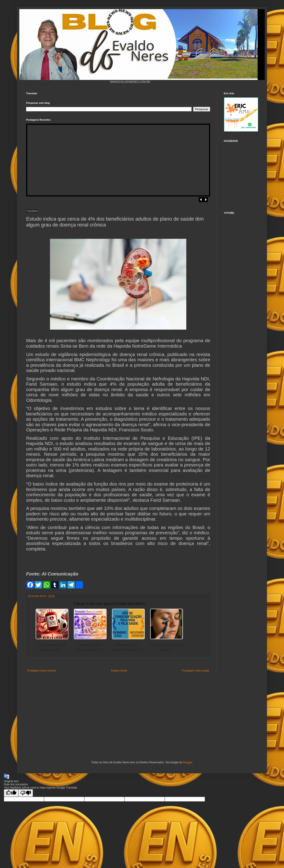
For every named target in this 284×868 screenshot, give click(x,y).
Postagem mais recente (42, 671)
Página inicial (119, 671)
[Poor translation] (26, 793)
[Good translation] (11, 793)
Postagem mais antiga (196, 671)
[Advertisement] (60, 718)
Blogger (188, 762)
